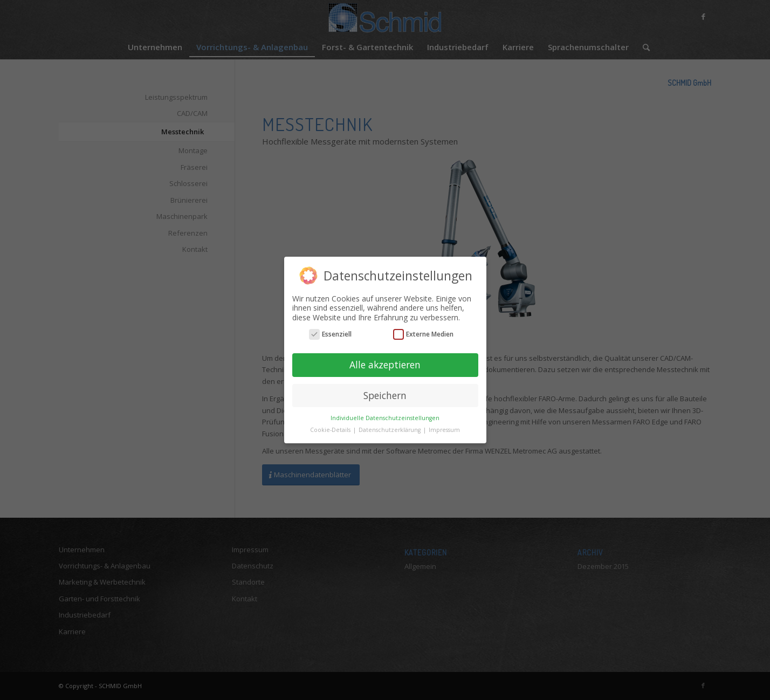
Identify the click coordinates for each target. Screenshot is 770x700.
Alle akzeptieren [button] (385, 365)
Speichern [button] (385, 395)
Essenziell (330, 334)
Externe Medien (423, 334)
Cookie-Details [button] (331, 430)
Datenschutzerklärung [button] (390, 430)
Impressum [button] (444, 430)
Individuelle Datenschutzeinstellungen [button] (385, 418)
